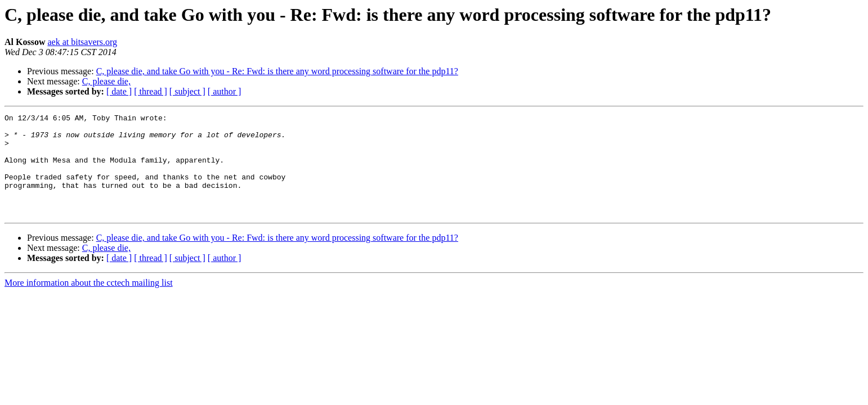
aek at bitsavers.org (82, 42)
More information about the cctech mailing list (89, 303)
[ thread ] (151, 91)
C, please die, (106, 81)
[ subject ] (187, 91)
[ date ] (119, 91)
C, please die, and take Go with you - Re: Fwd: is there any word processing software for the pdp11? (277, 71)
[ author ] (225, 91)
